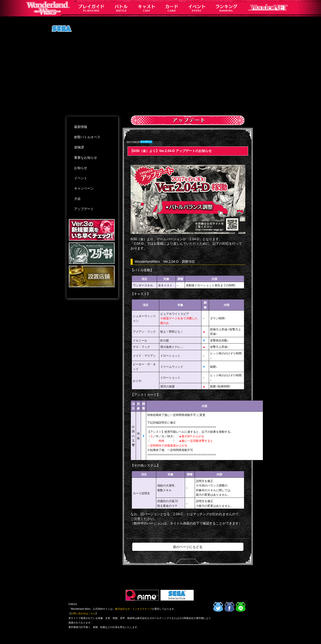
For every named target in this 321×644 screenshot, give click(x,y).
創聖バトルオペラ (87, 137)
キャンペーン (84, 188)
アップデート (84, 209)
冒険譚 (79, 147)
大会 (77, 199)
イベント (81, 178)
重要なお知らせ (86, 158)
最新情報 (81, 127)
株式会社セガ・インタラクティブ (133, 609)
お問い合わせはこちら (83, 613)
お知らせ (81, 168)
